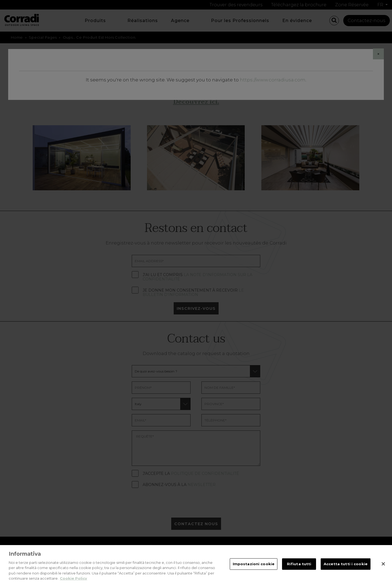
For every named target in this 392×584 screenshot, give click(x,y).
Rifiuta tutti (299, 570)
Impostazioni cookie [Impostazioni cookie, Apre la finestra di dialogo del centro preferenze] (254, 570)
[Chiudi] (383, 570)
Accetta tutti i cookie (346, 570)
